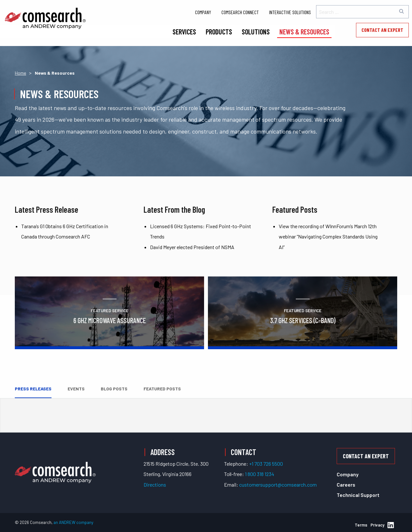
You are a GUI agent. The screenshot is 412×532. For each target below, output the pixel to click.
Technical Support (358, 495)
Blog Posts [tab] (114, 389)
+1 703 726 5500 (266, 464)
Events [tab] (76, 389)
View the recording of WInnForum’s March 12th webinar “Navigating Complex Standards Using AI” (328, 237)
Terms (361, 525)
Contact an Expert (382, 30)
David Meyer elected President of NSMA (192, 247)
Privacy (377, 525)
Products (219, 32)
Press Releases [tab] (33, 389)
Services (184, 32)
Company (203, 12)
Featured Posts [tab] (162, 389)
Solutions (256, 32)
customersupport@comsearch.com (278, 485)
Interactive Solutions (290, 12)
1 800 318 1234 (260, 474)
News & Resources (304, 32)
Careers (346, 485)
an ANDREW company (73, 522)
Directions (155, 485)
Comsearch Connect (240, 12)
